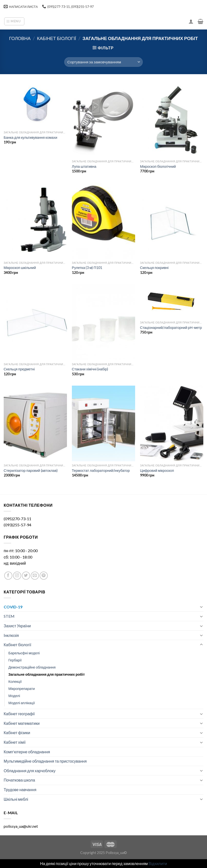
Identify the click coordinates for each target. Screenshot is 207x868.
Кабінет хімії (15, 742)
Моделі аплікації (22, 703)
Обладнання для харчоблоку (30, 771)
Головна (20, 38)
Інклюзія (11, 635)
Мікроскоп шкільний (20, 268)
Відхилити (158, 863)
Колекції (15, 681)
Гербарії (15, 660)
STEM (9, 616)
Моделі (14, 696)
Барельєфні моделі (24, 653)
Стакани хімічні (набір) (90, 369)
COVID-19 (13, 607)
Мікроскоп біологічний (158, 166)
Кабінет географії (19, 714)
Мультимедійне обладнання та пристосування (45, 761)
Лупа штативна (84, 166)
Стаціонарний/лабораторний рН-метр (171, 328)
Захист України (17, 626)
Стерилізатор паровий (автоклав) (31, 470)
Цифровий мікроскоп (157, 470)
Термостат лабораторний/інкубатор (101, 470)
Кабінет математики (22, 723)
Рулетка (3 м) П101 (87, 268)
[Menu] (14, 21)
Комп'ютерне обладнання (27, 752)
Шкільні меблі (16, 799)
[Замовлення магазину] (103, 62)
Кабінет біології (56, 38)
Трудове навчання (20, 790)
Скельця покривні (154, 268)
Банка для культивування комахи (31, 137)
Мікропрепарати (22, 689)
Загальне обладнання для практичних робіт (47, 674)
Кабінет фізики (17, 733)
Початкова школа (19, 780)
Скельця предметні (19, 369)
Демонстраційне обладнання (32, 667)
